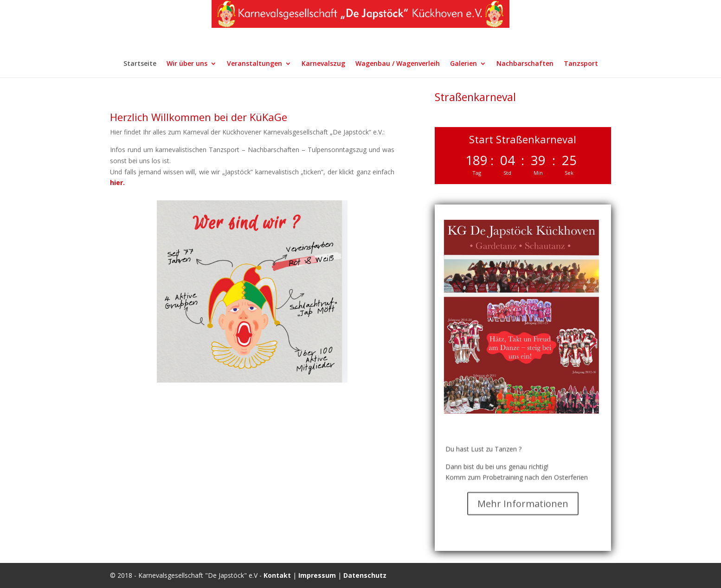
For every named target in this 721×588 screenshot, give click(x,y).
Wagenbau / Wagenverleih (398, 64)
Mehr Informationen (523, 512)
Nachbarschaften (525, 64)
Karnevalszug (323, 64)
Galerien (463, 64)
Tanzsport (581, 64)
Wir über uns (187, 64)
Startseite (140, 64)
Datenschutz (365, 575)
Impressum (317, 575)
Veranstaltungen (254, 64)
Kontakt (277, 575)
